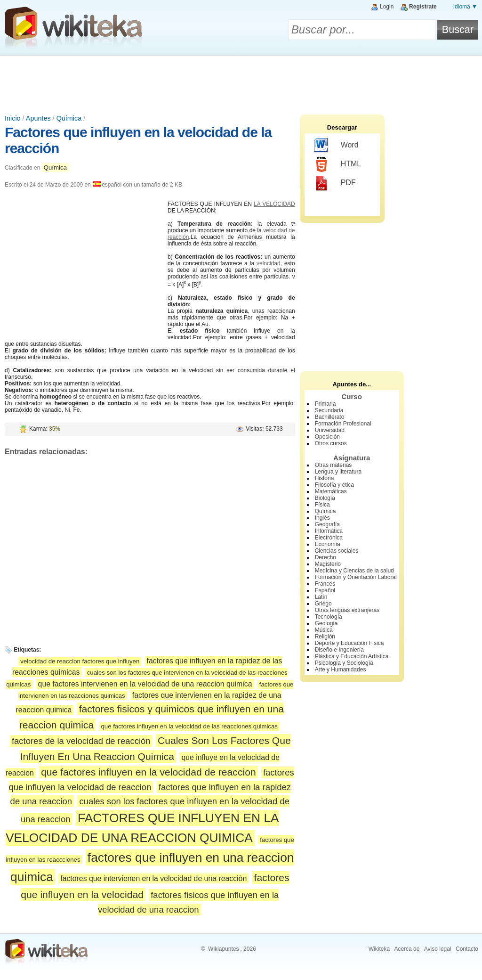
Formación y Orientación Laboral (356, 577)
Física (322, 505)
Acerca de (407, 949)
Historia (325, 478)
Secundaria (329, 410)
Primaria (325, 404)
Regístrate (423, 7)
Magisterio (328, 564)
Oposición (327, 437)
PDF (335, 183)
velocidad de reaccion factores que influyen (80, 661)
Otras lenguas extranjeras (347, 610)
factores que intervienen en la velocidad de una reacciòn (153, 878)
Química (69, 118)
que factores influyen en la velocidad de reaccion (149, 772)
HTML (338, 164)
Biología (325, 498)
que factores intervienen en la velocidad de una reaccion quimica (145, 684)
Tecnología (329, 617)
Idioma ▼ (465, 7)
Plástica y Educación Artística (352, 656)
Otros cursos (331, 443)
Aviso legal (438, 949)
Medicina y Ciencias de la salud (354, 571)
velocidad (269, 263)
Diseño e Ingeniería (339, 650)
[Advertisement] (241, 82)
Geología (326, 623)
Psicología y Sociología (344, 663)
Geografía (327, 524)
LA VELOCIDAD (274, 204)
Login (387, 7)
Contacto (467, 949)
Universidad (330, 430)
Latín (321, 597)
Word (336, 146)
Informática (329, 531)
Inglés (322, 518)
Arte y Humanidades (341, 670)
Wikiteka (379, 949)
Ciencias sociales (337, 551)
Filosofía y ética (334, 485)
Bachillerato (330, 417)
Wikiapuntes (223, 949)
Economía (328, 544)
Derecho (325, 557)
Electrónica (329, 538)
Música (324, 630)
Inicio (13, 118)
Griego (323, 604)
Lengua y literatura (338, 472)
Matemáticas (331, 491)
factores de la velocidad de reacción (81, 741)
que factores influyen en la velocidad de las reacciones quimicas (189, 726)
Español (325, 590)
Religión (325, 637)
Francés (325, 584)
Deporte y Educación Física (349, 643)
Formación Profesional (343, 424)
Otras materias (333, 465)
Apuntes (38, 118)
